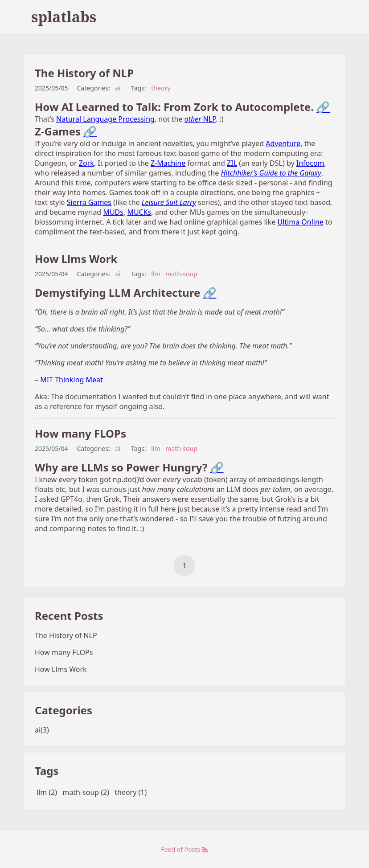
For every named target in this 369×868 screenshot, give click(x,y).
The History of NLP (84, 73)
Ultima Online (300, 222)
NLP (200, 119)
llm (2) (47, 792)
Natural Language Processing (105, 119)
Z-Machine (168, 163)
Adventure (283, 143)
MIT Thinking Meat (72, 380)
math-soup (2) (86, 792)
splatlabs (64, 17)
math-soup (181, 274)
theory (161, 88)
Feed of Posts (184, 850)
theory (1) (131, 792)
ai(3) (42, 730)
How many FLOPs (80, 433)
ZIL (232, 163)
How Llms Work (76, 259)
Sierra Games (89, 202)
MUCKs (139, 212)
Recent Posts (69, 616)
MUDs (113, 212)
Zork (86, 163)
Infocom (310, 163)
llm (156, 274)
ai (118, 88)
